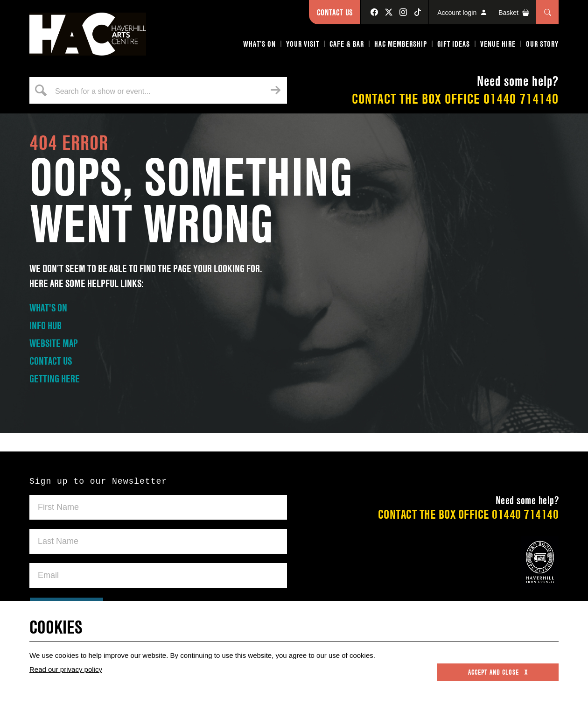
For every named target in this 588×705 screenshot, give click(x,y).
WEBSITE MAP (54, 343)
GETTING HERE (55, 379)
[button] (260, 46)
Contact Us (335, 12)
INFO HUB (45, 325)
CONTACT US (51, 361)
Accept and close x (498, 672)
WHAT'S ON (48, 308)
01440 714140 (521, 99)
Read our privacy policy (66, 669)
